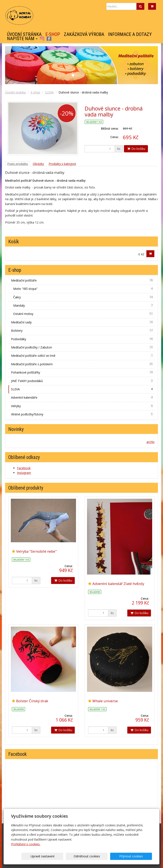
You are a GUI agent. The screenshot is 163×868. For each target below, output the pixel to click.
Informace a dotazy (130, 34)
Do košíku (136, 149)
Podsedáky (82, 339)
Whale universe (105, 701)
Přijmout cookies (136, 856)
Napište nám (22, 39)
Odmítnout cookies (101, 856)
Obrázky (38, 164)
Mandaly (83, 305)
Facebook (49, 39)
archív (150, 442)
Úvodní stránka (24, 34)
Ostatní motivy (83, 314)
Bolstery (82, 330)
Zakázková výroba (84, 34)
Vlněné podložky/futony (82, 414)
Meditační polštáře (82, 280)
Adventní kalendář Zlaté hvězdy (118, 584)
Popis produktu (18, 164)
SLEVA (49, 92)
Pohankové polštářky (82, 372)
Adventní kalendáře (82, 397)
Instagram (42, 39)
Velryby (82, 406)
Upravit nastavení (66, 856)
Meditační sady (82, 322)
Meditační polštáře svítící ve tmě (82, 355)
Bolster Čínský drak (32, 701)
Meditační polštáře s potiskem (82, 364)
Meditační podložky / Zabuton (82, 347)
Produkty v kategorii (62, 164)
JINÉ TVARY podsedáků (82, 381)
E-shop (53, 34)
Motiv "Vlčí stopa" (83, 289)
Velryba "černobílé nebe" (36, 551)
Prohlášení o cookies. (26, 844)
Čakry (83, 297)
